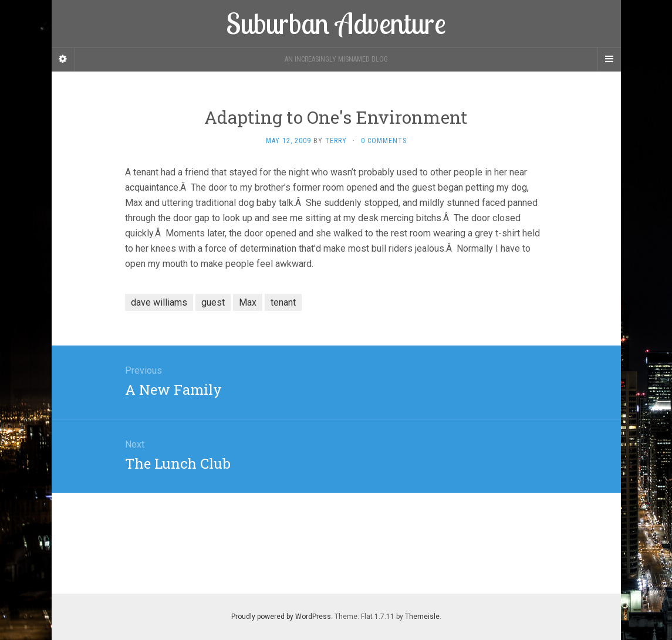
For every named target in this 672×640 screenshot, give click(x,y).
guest (213, 302)
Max (248, 302)
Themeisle (422, 617)
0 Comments (384, 141)
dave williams (159, 302)
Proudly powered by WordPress (281, 617)
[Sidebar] (63, 59)
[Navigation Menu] (609, 59)
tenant (283, 302)
